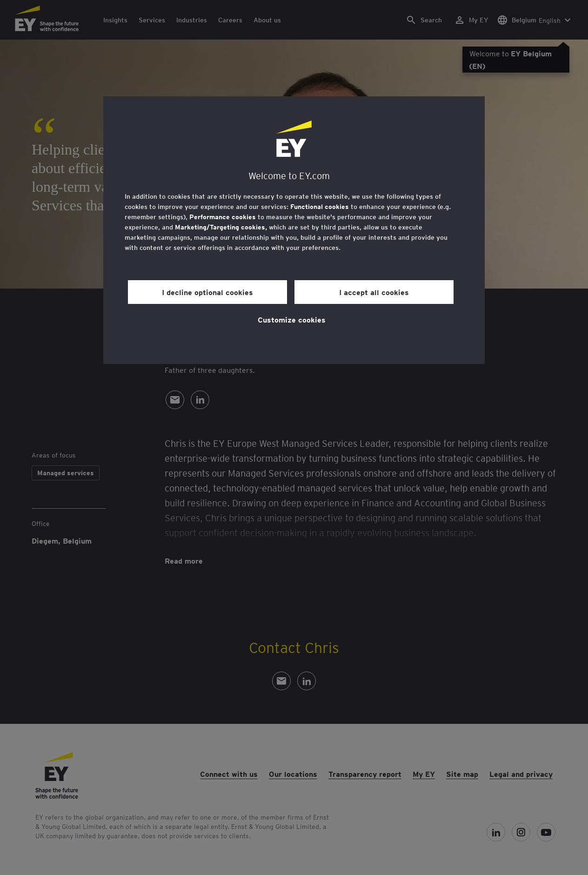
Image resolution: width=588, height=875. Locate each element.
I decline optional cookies (207, 292)
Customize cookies (292, 319)
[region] (294, 230)
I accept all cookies (374, 292)
